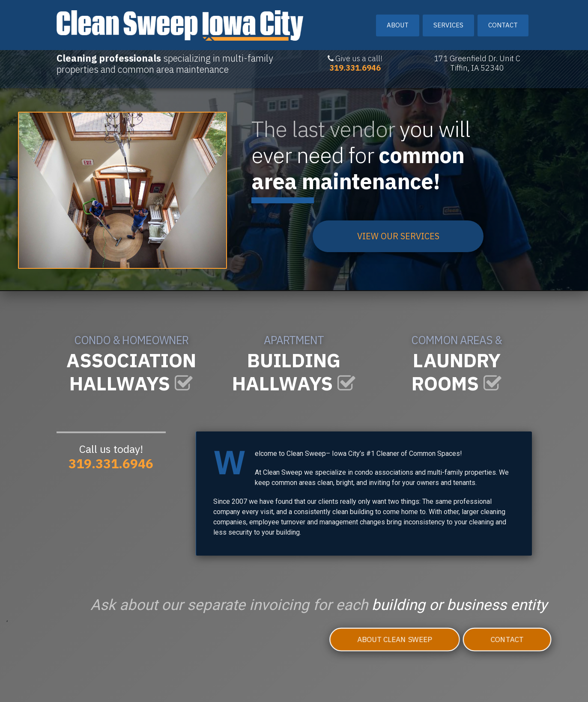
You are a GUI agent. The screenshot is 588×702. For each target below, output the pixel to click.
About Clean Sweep (379, 641)
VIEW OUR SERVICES (398, 236)
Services (448, 20)
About (398, 20)
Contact (503, 20)
